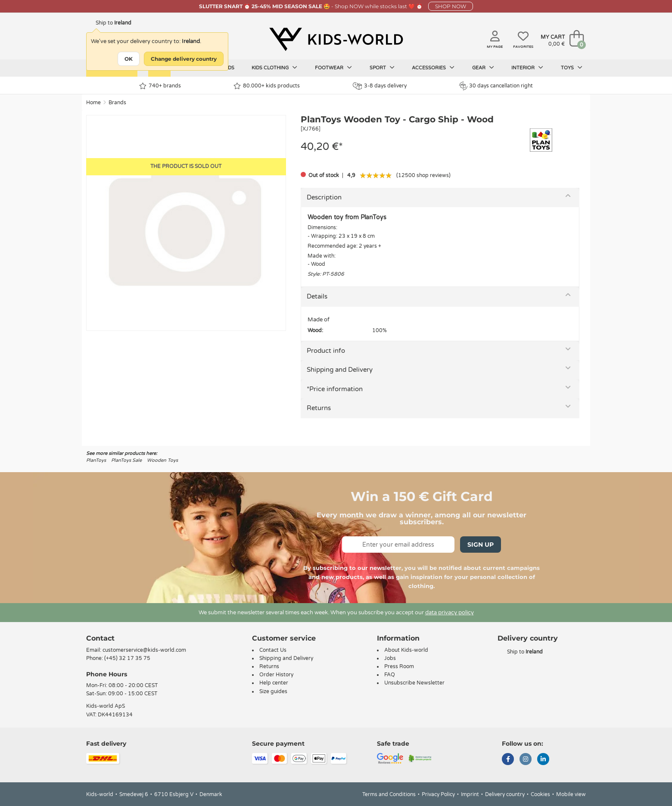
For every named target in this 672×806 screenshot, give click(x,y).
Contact (100, 638)
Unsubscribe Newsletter (414, 683)
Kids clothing (274, 68)
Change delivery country (184, 59)
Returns (319, 408)
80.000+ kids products (267, 86)
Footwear (333, 68)
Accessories (433, 68)
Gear (483, 68)
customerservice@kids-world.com (144, 650)
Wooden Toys (162, 460)
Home (93, 103)
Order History (276, 675)
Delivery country (505, 794)
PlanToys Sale (126, 460)
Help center (274, 683)
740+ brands (160, 86)
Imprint (470, 794)
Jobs (390, 658)
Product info (326, 351)
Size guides (273, 691)
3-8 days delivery (380, 86)
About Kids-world (406, 650)
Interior (527, 68)
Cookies (540, 794)
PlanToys (96, 460)
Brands (117, 103)
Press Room (399, 666)
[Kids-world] (336, 39)
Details (317, 296)
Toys (572, 68)
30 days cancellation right (496, 86)
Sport (382, 68)
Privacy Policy (438, 794)
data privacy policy (450, 613)
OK (129, 59)
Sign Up (481, 545)
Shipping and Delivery (340, 370)
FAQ (390, 675)
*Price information (335, 389)
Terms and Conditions (389, 794)
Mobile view (571, 794)
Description (324, 197)
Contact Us (273, 650)
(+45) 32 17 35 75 (127, 658)
